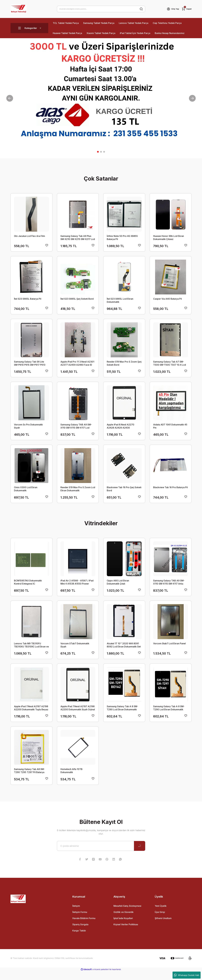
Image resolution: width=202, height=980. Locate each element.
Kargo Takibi (79, 939)
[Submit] (140, 854)
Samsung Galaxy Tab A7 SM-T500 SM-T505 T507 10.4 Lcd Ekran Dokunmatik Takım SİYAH (170, 365)
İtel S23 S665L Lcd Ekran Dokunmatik (120, 301)
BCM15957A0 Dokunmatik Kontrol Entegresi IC (28, 587)
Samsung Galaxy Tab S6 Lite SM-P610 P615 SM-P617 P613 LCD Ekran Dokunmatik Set (30, 365)
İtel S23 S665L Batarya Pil (28, 300)
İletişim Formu (80, 921)
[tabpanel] (101, 98)
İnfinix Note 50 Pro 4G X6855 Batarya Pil (122, 238)
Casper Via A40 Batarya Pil (167, 300)
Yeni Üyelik (161, 914)
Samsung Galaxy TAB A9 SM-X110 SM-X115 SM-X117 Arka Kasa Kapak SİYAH (169, 587)
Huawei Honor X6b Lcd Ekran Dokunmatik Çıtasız (169, 238)
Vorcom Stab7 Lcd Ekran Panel (169, 649)
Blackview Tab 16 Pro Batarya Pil (170, 491)
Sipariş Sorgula (80, 933)
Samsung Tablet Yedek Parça (99, 23)
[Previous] (10, 98)
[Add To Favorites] (47, 246)
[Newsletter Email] (101, 854)
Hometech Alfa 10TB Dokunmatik (71, 778)
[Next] (192, 98)
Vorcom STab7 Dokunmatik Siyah (75, 651)
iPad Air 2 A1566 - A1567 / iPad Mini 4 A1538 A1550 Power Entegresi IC (77, 587)
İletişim (76, 914)
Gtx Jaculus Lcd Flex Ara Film (30, 236)
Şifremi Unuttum (163, 927)
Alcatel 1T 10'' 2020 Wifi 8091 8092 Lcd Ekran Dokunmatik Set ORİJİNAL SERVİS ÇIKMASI (124, 651)
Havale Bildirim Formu (84, 927)
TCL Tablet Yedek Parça (66, 23)
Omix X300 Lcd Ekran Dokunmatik (26, 493)
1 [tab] (98, 152)
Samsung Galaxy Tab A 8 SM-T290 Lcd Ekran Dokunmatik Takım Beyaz (122, 715)
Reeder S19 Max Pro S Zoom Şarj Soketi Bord (124, 365)
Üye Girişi (160, 921)
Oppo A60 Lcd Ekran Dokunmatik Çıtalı (118, 587)
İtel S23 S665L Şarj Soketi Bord (77, 300)
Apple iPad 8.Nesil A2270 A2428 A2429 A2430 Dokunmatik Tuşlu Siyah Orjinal (123, 429)
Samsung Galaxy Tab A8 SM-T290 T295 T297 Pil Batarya (29, 778)
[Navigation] (29, 28)
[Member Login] (172, 9)
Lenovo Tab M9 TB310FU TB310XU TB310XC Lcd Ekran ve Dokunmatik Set (31, 651)
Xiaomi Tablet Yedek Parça (101, 33)
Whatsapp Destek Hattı (187, 975)
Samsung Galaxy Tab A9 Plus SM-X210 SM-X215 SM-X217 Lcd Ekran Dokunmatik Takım (78, 238)
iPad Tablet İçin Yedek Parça (135, 33)
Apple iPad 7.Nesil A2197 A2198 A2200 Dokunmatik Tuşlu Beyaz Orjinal (31, 715)
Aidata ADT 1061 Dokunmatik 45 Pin (170, 429)
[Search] (101, 9)
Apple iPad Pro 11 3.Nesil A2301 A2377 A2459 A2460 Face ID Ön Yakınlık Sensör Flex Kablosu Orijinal (77, 365)
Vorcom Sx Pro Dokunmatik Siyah (28, 429)
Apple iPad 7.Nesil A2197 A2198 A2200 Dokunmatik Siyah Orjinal (78, 715)
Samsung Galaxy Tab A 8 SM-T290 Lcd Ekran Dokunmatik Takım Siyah (169, 715)
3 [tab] (104, 152)
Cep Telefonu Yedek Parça (167, 23)
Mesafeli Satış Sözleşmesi (127, 914)
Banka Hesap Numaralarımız (170, 33)
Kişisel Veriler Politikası (126, 933)
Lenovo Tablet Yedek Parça (134, 23)
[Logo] (19, 9)
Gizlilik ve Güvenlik (124, 921)
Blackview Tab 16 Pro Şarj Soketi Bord (124, 493)
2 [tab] (101, 152)
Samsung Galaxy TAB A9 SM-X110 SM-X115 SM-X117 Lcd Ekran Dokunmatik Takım (76, 429)
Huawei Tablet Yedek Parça (67, 33)
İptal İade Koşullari (123, 927)
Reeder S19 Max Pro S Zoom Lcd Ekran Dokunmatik (78, 493)
